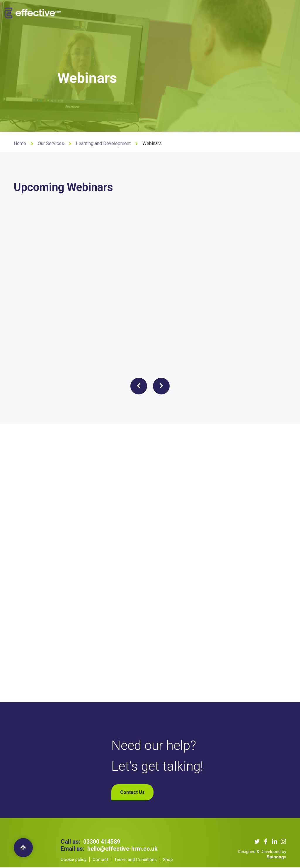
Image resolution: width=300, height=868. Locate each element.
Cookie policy (74, 860)
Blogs (200, 12)
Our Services (121, 12)
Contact (100, 860)
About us (95, 12)
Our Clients (149, 12)
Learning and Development (103, 143)
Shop (242, 12)
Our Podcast (177, 12)
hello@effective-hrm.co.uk (123, 849)
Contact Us (221, 12)
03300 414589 (102, 842)
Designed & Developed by (262, 855)
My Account (263, 12)
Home (20, 143)
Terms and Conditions (135, 860)
